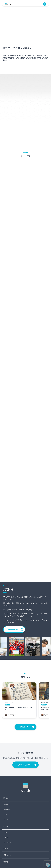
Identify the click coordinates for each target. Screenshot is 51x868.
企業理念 (7, 804)
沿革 (5, 814)
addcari (6, 837)
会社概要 (7, 809)
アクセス (7, 819)
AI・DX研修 (8, 842)
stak (5, 832)
